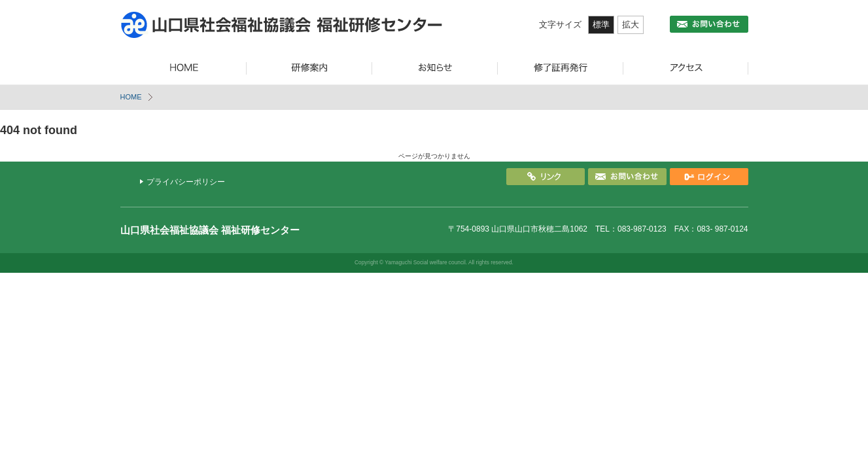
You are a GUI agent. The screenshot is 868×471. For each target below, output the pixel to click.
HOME (131, 97)
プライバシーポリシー (186, 182)
